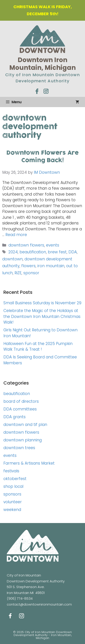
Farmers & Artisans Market (29, 463)
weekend (12, 510)
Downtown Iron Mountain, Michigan (42, 64)
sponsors (12, 494)
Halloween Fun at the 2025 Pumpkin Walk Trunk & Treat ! (38, 347)
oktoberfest (15, 479)
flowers (28, 266)
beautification (33, 252)
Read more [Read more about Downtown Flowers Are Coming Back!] (16, 235)
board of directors (21, 401)
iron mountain (51, 266)
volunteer (13, 502)
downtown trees (19, 448)
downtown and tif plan (25, 425)
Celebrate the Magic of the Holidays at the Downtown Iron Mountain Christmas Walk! (42, 316)
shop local (13, 486)
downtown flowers (26, 245)
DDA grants (15, 417)
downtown (12, 259)
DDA (73, 252)
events (53, 245)
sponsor (31, 273)
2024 (13, 252)
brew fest (57, 252)
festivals (11, 471)
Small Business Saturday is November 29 (42, 303)
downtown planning (23, 440)
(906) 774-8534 (20, 598)
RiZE (18, 273)
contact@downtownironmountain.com (39, 604)
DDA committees (20, 409)
